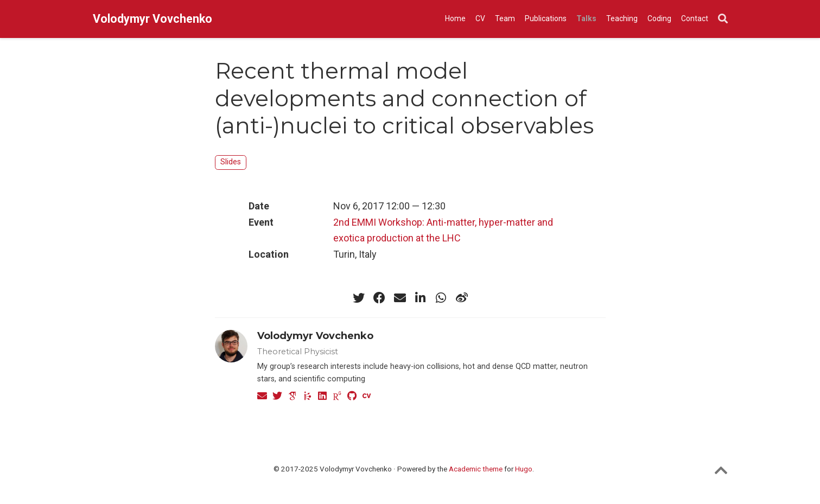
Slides (231, 162)
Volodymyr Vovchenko (152, 19)
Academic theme (476, 469)
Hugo (524, 469)
